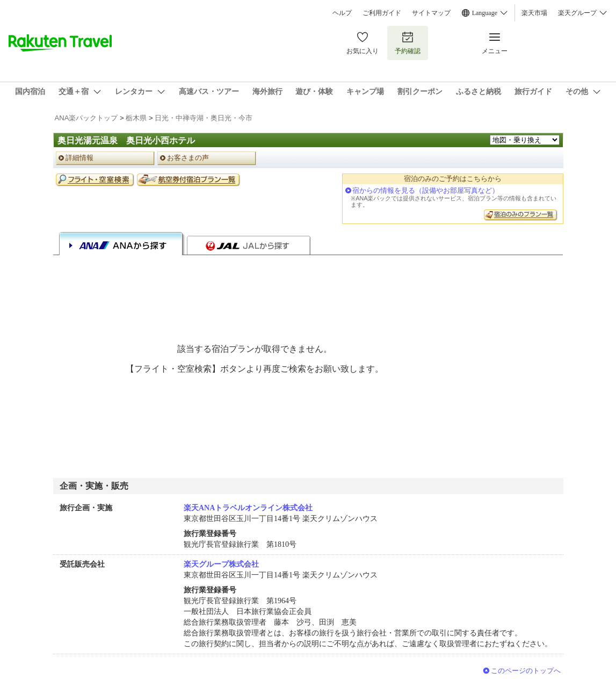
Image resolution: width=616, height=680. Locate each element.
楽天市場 (534, 13)
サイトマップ (431, 13)
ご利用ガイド (382, 13)
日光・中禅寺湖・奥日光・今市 (204, 118)
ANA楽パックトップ (86, 118)
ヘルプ (342, 13)
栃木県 (136, 118)
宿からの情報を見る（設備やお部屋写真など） (426, 190)
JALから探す (249, 246)
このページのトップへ (526, 671)
